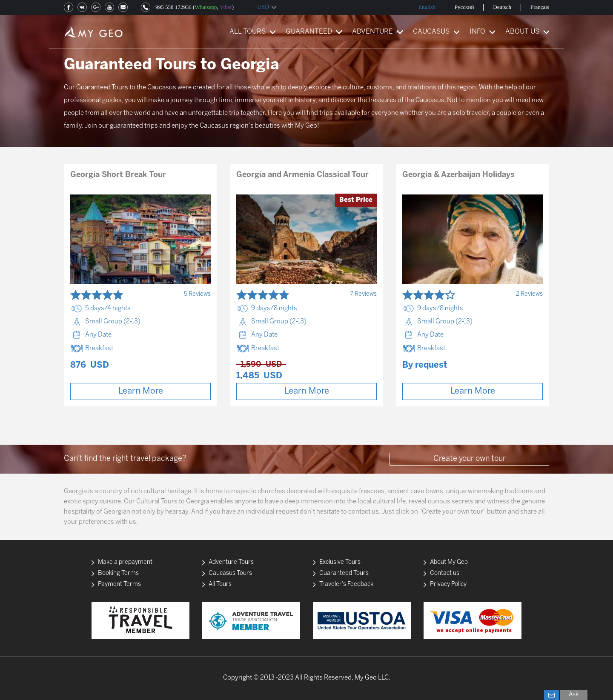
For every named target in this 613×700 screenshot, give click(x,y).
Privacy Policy (448, 584)
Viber (226, 7)
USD (263, 7)
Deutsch (502, 7)
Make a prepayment (125, 562)
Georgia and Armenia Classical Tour (302, 175)
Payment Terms (119, 584)
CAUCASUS (431, 32)
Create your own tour (470, 459)
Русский (464, 7)
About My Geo (449, 562)
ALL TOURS (248, 32)
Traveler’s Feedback (346, 584)
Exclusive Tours (340, 562)
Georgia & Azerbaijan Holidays (458, 175)
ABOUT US (522, 32)
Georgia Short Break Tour (118, 175)
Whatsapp (206, 7)
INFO (477, 32)
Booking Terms (118, 573)
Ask (574, 695)
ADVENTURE (372, 32)
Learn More (141, 391)
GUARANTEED (309, 32)
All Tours (220, 584)
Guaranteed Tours (344, 573)
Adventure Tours (231, 562)
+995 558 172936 (172, 7)
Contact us (445, 573)
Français (540, 7)
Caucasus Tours (230, 573)
